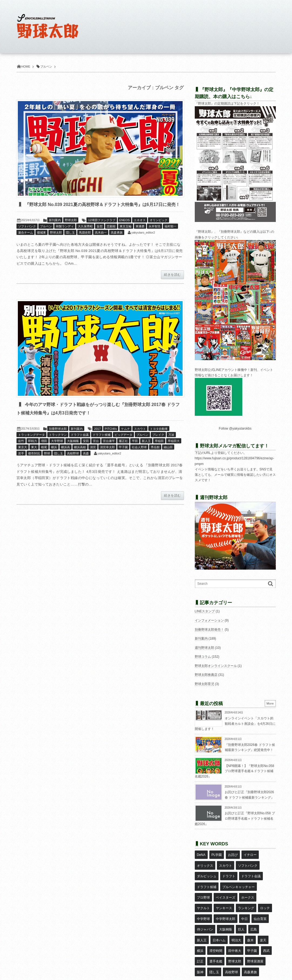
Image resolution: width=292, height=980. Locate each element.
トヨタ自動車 (159, 438)
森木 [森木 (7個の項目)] (216, 916)
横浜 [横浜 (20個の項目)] (240, 916)
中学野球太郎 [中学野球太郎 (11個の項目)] (207, 901)
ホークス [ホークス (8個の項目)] (247, 885)
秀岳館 (155, 457)
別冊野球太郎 (58, 438)
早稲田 (159, 450)
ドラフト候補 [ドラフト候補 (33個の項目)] (207, 877)
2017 (97, 438)
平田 (135, 450)
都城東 (41, 241)
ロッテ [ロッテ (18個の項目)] (246, 893)
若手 (21, 463)
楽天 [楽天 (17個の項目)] (228, 916)
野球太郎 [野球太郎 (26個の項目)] (203, 932)
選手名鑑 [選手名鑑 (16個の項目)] (262, 924)
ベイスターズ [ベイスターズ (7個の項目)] (225, 885)
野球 (47, 463)
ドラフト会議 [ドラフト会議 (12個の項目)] (250, 869)
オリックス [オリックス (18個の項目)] (205, 862)
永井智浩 (155, 235)
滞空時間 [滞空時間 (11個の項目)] (256, 916)
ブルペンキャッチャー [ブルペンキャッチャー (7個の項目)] (238, 877)
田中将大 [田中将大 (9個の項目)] (203, 924)
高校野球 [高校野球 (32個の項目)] (203, 940)
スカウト (140, 438)
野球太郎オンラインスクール (216, 666)
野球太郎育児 (204, 684)
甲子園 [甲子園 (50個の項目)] (220, 924)
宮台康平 (109, 450)
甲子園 (123, 457)
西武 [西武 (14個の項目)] (234, 924)
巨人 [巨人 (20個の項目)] (219, 909)
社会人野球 (139, 457)
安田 (86, 450)
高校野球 (73, 463)
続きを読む (172, 284)
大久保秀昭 (85, 235)
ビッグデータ (123, 444)
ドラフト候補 (102, 444)
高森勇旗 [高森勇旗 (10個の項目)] (222, 940)
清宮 (93, 457)
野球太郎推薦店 (206, 675)
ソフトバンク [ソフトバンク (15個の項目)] (247, 862)
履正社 (123, 450)
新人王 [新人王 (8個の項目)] (245, 909)
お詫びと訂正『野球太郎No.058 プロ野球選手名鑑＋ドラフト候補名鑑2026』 (235, 818)
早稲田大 (174, 450)
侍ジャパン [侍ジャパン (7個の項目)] (261, 901)
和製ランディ (65, 235)
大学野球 (57, 450)
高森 (86, 463)
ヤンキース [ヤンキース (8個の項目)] (205, 893)
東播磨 (140, 235)
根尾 (44, 457)
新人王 (146, 450)
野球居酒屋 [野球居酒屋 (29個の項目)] (224, 932)
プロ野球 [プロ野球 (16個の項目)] (203, 885)
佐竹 (21, 450)
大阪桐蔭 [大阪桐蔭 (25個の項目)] (203, 909)
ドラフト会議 (80, 444)
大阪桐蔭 (73, 450)
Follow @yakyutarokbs (235, 428)
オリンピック (159, 229)
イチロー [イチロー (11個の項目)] (249, 854)
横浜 (54, 457)
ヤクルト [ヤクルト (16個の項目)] (266, 885)
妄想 (100, 235)
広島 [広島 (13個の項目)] (231, 909)
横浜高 (66, 457)
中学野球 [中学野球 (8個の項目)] (263, 893)
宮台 (96, 450)
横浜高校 (80, 457)
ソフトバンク (27, 235)
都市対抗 (34, 463)
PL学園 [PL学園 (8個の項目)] (217, 854)
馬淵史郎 (85, 241)
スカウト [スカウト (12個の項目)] (225, 862)
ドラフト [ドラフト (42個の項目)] (229, 869)
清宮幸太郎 (107, 457)
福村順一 (170, 235)
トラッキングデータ (31, 444)
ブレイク (158, 444)
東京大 (23, 457)
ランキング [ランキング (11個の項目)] (227, 893)
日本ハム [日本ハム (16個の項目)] (262, 909)
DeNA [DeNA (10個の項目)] (201, 854)
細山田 (168, 457)
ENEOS (125, 229)
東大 (34, 457)
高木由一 (101, 241)
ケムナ (125, 438)
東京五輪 (126, 235)
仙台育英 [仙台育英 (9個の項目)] (241, 901)
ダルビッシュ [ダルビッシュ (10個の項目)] (207, 869)
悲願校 (111, 235)
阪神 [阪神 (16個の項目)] (241, 932)
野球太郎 (71, 229)
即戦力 (33, 450)
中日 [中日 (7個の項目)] (225, 901)
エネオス (140, 229)
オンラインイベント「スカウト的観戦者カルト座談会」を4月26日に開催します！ (235, 724)
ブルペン (46, 235)
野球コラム (203, 657)
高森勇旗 (117, 241)
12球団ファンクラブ (102, 229)
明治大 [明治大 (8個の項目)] (202, 916)
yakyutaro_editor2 (143, 241)
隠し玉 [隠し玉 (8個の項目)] (255, 932)
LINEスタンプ (205, 611)
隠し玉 (70, 241)
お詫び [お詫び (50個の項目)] (232, 854)
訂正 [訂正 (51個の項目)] (247, 924)
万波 (171, 444)
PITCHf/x (111, 438)
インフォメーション (209, 620)
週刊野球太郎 (204, 648)
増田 (44, 450)
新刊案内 (55, 229)
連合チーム (26, 241)
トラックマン (58, 444)
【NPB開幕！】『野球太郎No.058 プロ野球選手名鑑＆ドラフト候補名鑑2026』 (234, 771)
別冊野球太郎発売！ (209, 630)
